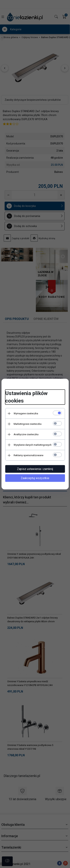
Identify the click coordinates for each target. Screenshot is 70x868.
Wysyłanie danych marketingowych (33, 445)
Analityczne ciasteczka (26, 434)
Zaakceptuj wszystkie (35, 478)
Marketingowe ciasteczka (28, 424)
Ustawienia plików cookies (26, 397)
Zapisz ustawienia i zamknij (35, 469)
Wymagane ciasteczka (26, 413)
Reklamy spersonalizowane (28, 455)
